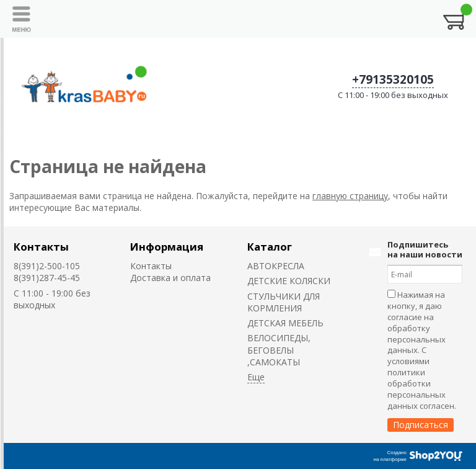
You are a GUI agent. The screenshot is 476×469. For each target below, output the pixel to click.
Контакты (41, 247)
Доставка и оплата (170, 278)
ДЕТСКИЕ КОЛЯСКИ (289, 281)
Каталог (270, 247)
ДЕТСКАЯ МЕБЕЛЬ (285, 323)
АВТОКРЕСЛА (276, 266)
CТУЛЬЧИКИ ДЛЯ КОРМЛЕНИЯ (284, 302)
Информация (167, 247)
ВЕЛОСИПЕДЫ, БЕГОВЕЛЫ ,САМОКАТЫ (279, 350)
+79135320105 (393, 79)
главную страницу (350, 196)
